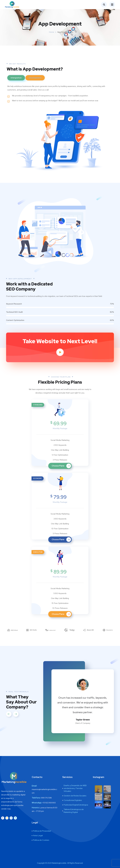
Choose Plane (61, 466)
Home (52, 32)
